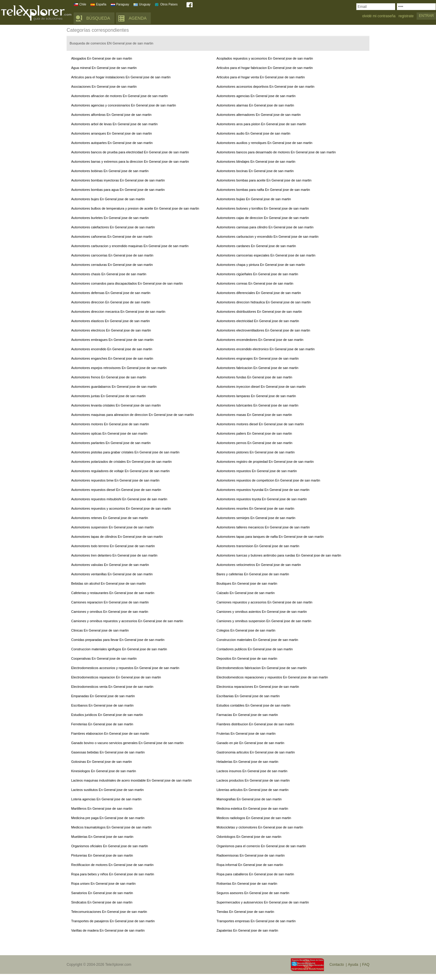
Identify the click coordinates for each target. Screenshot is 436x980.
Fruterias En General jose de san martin (246, 733)
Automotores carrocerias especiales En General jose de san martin (266, 255)
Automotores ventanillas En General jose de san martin (112, 574)
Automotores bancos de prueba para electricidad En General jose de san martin (130, 152)
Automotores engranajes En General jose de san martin (258, 358)
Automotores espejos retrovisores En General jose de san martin (119, 368)
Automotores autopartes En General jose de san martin (112, 143)
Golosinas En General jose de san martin (102, 762)
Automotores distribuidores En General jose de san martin (259, 312)
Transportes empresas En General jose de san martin (256, 921)
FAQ (366, 965)
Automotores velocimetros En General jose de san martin (259, 565)
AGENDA (138, 18)
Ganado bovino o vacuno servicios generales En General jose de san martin (127, 743)
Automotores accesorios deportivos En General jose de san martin (265, 87)
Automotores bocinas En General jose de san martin (255, 171)
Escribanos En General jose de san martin (102, 705)
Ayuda (353, 965)
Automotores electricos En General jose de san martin (111, 330)
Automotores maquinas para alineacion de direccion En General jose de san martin (132, 415)
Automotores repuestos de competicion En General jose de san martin (268, 480)
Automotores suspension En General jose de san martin (112, 527)
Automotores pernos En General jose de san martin (254, 443)
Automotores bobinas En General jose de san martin (110, 171)
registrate (406, 16)
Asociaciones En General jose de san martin (104, 87)
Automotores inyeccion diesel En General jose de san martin (261, 387)
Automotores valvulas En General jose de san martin (110, 565)
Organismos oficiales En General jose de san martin (110, 846)
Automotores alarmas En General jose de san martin (255, 105)
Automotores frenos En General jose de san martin (109, 377)
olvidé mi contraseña (379, 16)
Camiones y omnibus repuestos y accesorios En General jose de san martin (127, 621)
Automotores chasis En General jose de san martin (109, 274)
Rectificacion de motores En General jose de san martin (112, 865)
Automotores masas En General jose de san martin (254, 415)
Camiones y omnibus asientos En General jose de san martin (262, 612)
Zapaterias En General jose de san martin (247, 930)
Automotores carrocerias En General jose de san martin (112, 255)
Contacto (337, 965)
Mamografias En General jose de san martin (249, 799)
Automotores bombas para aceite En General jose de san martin (264, 180)
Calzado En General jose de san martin (246, 593)
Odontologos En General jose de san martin (249, 837)
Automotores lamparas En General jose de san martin (256, 396)
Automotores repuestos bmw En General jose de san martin (115, 480)
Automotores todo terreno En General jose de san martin (113, 546)
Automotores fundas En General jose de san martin (254, 377)
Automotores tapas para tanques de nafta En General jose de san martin (270, 537)
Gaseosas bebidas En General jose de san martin (108, 752)
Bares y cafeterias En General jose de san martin (253, 574)
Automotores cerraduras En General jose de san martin (112, 265)
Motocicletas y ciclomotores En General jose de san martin (260, 827)
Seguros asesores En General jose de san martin (253, 893)
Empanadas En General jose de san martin (103, 696)
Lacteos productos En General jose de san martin (253, 780)
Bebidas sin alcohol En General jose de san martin (108, 583)
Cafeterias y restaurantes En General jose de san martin (113, 593)
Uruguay (145, 4)
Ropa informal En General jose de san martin (250, 865)
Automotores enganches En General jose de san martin (112, 358)
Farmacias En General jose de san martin (247, 715)
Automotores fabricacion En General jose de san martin (257, 368)
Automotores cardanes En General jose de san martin (256, 246)
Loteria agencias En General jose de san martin (106, 799)
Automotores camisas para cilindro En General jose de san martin (265, 227)
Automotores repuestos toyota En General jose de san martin (262, 499)
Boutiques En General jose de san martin (247, 583)
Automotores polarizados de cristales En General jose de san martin (121, 462)
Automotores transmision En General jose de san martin (258, 546)
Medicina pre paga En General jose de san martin (108, 818)
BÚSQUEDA (98, 18)
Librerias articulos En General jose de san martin (253, 790)
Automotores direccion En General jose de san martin (111, 302)
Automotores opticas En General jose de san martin (109, 433)
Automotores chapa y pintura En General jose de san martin (261, 265)
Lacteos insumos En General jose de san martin (252, 771)
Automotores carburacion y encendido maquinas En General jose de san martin (130, 246)
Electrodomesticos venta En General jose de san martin (112, 687)
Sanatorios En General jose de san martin (102, 893)
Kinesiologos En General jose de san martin (104, 771)
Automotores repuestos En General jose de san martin (257, 471)
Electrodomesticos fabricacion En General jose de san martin (262, 668)
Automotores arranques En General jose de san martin (112, 133)
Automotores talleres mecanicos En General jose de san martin (263, 527)
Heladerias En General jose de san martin (247, 762)
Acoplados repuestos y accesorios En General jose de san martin (265, 58)
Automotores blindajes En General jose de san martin (256, 162)
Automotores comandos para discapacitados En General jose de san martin (127, 283)
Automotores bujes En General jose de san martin (108, 199)
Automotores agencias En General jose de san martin (256, 96)
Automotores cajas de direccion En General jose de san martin (263, 218)
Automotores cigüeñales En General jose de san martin (257, 274)
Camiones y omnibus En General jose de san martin (110, 612)
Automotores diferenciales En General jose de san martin (259, 293)
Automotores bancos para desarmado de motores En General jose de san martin (276, 152)
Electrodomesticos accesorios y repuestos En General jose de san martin (125, 668)
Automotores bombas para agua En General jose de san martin (118, 190)
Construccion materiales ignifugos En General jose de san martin (119, 649)
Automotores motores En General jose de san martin (110, 424)
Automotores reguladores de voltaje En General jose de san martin (120, 471)
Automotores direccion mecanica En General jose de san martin (118, 312)
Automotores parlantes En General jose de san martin (111, 443)
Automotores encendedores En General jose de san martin (260, 340)
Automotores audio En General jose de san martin (253, 133)
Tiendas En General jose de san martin (245, 912)
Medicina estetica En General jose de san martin (252, 808)
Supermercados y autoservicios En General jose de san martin (263, 902)
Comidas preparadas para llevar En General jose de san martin (118, 640)
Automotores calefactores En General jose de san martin (113, 227)
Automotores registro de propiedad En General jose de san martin (265, 462)
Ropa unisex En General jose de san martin (103, 884)
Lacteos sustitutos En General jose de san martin (107, 790)
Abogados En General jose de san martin (102, 58)
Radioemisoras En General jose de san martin (251, 855)
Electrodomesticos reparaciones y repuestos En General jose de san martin (272, 677)
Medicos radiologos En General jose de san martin (254, 818)
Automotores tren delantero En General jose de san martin (114, 555)
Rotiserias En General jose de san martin (247, 884)
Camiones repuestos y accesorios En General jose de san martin (264, 602)
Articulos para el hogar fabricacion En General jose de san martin (265, 68)
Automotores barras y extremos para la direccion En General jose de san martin (130, 162)
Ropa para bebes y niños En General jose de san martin (113, 874)
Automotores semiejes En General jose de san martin (256, 518)
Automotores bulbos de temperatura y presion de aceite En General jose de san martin (135, 208)
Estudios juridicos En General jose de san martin (107, 715)
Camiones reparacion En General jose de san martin (110, 602)
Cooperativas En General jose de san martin (104, 658)
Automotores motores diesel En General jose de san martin (260, 424)
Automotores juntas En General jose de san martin (108, 396)
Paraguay (123, 4)
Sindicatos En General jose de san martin (102, 902)
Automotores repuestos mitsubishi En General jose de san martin (119, 499)
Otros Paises (169, 4)
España (101, 4)
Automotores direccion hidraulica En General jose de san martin (264, 302)
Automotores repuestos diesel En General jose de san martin (116, 490)
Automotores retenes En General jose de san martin (110, 518)
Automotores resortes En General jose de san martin (255, 508)
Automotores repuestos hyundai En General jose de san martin (263, 490)
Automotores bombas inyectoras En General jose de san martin (118, 180)
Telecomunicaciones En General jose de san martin (109, 912)
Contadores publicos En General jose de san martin (255, 649)
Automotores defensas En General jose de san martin (111, 293)
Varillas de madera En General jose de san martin (108, 930)
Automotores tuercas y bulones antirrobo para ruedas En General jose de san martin (279, 555)
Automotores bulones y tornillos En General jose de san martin (263, 208)
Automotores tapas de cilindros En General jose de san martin (117, 537)
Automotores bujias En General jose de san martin (254, 199)
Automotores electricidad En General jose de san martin (258, 321)
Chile (83, 4)
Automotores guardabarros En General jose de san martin (114, 387)
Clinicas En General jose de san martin (100, 630)
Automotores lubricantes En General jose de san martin (257, 405)
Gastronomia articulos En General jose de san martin (256, 752)
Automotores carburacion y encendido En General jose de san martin (268, 237)
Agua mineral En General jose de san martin (104, 68)
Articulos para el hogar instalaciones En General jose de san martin (121, 77)
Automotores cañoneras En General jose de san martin (112, 237)
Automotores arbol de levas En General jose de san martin (114, 124)
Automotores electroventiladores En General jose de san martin (263, 330)
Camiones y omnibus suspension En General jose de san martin (264, 621)
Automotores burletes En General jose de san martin (110, 218)
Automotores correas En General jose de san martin (255, 283)
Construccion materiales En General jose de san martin (257, 640)
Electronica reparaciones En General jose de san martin (258, 687)
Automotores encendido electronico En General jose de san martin (266, 349)
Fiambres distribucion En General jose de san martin (255, 724)
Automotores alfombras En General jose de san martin (111, 115)
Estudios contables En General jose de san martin (253, 705)
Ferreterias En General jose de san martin (102, 724)
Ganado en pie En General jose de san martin (250, 743)
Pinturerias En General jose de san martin (102, 855)
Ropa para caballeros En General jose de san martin (255, 874)
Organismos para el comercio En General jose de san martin (261, 846)
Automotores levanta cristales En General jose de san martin (116, 405)
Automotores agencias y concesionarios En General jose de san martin (124, 105)
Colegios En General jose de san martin (246, 630)
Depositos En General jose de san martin (247, 658)
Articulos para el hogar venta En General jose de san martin (261, 77)
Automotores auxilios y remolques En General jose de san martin (264, 143)
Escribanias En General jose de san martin (248, 696)
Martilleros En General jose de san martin (102, 808)
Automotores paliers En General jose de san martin (254, 433)
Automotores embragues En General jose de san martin (112, 340)
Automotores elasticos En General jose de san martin (111, 321)
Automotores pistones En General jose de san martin (256, 452)
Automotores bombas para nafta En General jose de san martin (263, 190)
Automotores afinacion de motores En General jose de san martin (119, 96)
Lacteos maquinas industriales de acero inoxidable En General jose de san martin (131, 780)
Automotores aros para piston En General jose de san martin (261, 124)
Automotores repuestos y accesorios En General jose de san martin (121, 508)
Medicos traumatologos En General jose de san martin (111, 827)
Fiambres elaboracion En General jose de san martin (110, 733)
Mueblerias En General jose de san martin (102, 837)
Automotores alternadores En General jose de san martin (259, 115)
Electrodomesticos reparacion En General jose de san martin (116, 677)
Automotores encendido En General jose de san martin (112, 349)
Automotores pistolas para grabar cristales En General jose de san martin (125, 452)
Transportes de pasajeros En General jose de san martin (113, 921)
